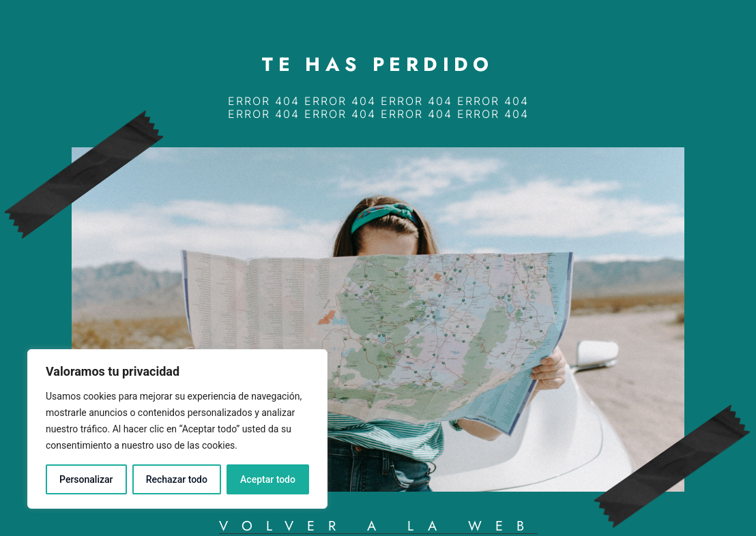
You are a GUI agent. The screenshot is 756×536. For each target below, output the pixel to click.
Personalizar (86, 479)
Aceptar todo (268, 479)
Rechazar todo (177, 479)
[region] (177, 429)
